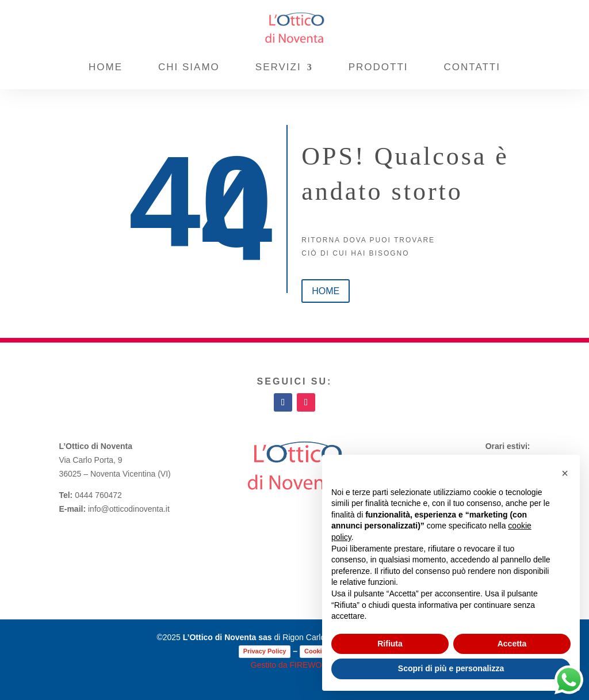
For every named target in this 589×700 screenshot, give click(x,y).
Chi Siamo (189, 67)
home (326, 291)
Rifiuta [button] (390, 644)
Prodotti (378, 67)
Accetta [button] (512, 644)
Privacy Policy (265, 651)
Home (106, 67)
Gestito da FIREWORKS (294, 665)
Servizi (278, 67)
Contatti (472, 67)
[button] (565, 473)
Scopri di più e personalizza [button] (451, 668)
